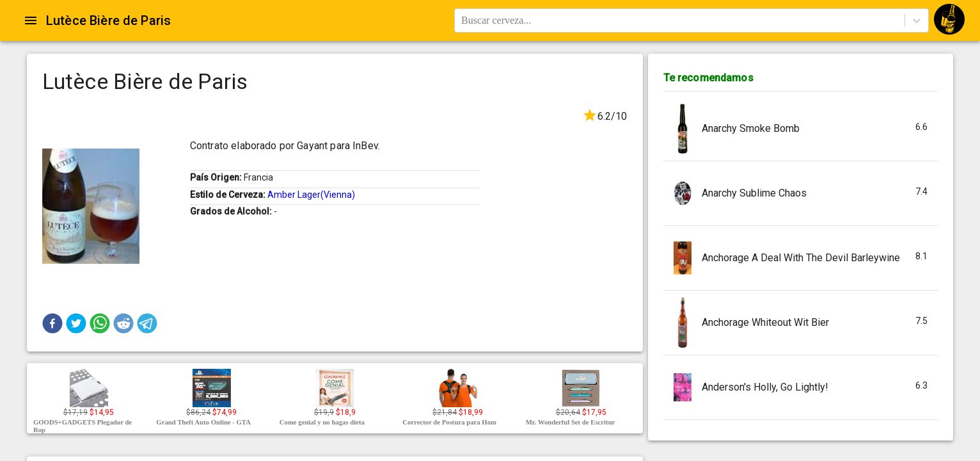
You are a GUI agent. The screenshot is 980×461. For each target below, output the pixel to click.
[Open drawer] (31, 20)
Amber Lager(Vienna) (311, 195)
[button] (52, 323)
